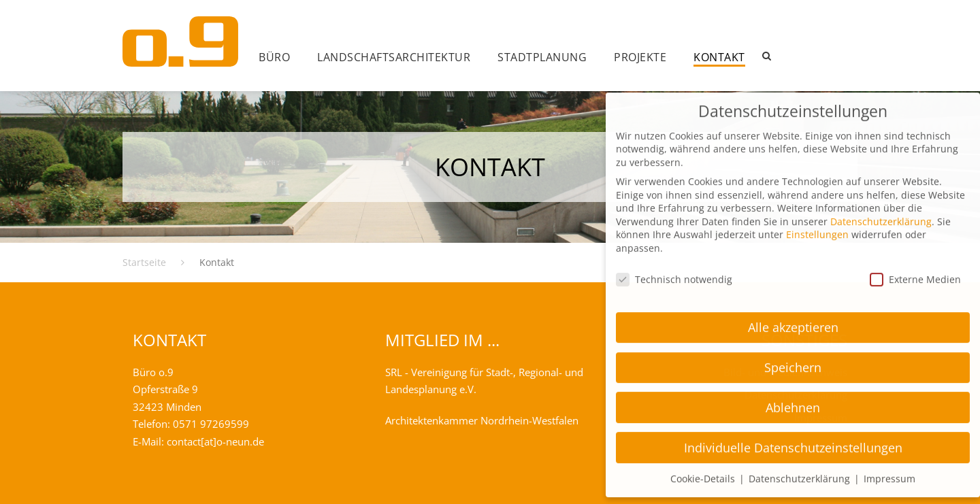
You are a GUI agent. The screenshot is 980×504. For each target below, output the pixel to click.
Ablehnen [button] (793, 393)
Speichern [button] (793, 353)
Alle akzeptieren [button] (793, 313)
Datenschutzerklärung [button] (801, 464)
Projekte (640, 57)
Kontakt (719, 57)
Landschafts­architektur (394, 57)
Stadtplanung (542, 57)
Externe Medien (915, 265)
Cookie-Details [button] (704, 464)
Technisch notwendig (674, 265)
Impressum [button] (889, 464)
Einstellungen (817, 220)
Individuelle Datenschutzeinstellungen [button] (793, 433)
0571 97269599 (211, 424)
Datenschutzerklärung (881, 207)
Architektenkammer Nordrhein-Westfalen (482, 420)
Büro (274, 57)
